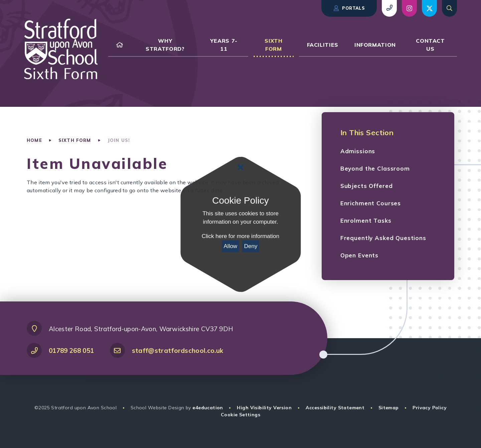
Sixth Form (75, 140)
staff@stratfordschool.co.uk (178, 351)
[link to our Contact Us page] (430, 45)
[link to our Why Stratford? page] (165, 45)
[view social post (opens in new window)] (409, 8)
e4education (208, 408)
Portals (349, 8)
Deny (251, 246)
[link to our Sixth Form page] (273, 45)
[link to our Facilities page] (323, 45)
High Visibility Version (264, 408)
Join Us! (119, 140)
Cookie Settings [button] (240, 415)
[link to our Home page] (120, 45)
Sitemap (389, 408)
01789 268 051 (71, 351)
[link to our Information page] (375, 45)
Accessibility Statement (335, 408)
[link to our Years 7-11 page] (224, 45)
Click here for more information (240, 236)
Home (34, 140)
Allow (231, 246)
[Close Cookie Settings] (240, 167)
